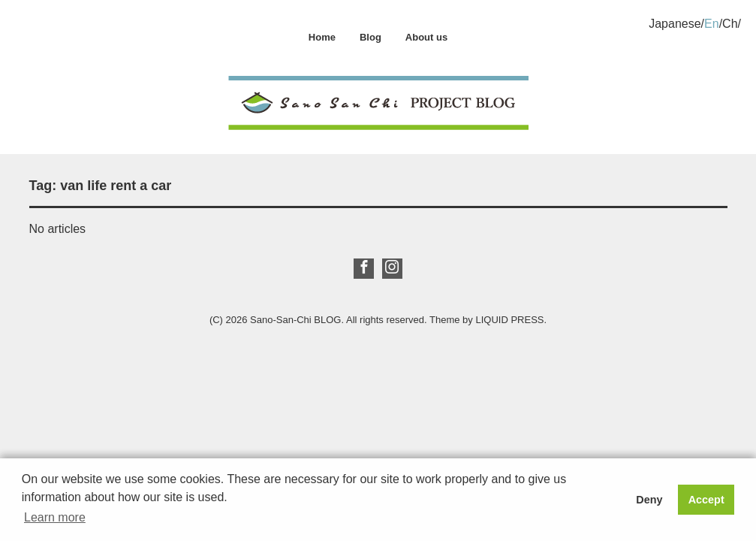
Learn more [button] (55, 517)
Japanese (675, 24)
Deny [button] (649, 500)
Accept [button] (706, 500)
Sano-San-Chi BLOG (295, 320)
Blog (370, 37)
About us (426, 37)
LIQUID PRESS (509, 320)
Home (322, 37)
